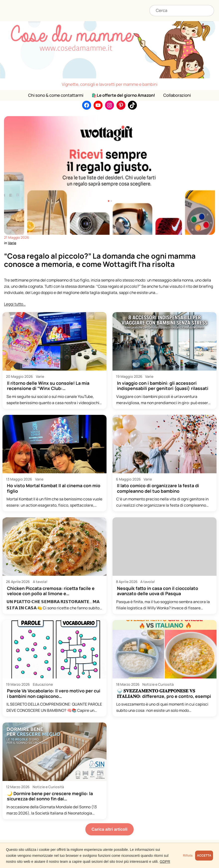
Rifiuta (167, 853)
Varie (12, 243)
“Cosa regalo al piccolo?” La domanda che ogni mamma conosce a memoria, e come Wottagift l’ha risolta (101, 261)
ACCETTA (197, 853)
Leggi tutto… (15, 304)
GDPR (88, 862)
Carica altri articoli (109, 830)
